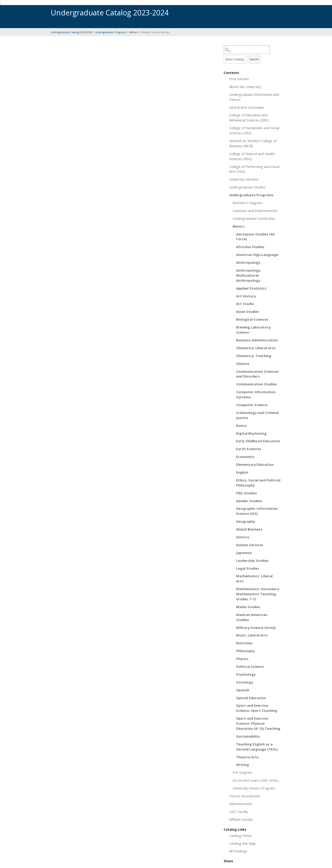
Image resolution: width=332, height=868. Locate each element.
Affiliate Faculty (241, 819)
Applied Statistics (251, 288)
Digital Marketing (251, 433)
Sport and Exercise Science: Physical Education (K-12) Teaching (258, 723)
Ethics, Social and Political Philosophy (258, 483)
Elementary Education (255, 464)
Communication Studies (256, 384)
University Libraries (244, 179)
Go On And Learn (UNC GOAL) (256, 780)
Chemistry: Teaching (254, 356)
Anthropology (248, 262)
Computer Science (252, 405)
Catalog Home (240, 836)
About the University (245, 87)
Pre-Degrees (243, 772)
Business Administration (257, 340)
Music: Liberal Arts (252, 635)
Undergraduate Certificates (254, 218)
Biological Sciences (252, 319)
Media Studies (248, 607)
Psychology (246, 674)
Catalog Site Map (242, 843)
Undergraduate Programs (111, 32)
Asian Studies (248, 311)
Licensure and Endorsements (255, 211)
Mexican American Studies (252, 617)
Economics (245, 457)
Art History (246, 296)
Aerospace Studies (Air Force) (256, 237)
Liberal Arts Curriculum (247, 107)
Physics (242, 659)
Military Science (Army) (256, 628)
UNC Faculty (239, 812)
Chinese (243, 364)
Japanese (244, 553)
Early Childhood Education (258, 441)
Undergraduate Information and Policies (254, 97)
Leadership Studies (252, 560)
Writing (243, 765)
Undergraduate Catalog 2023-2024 (71, 32)
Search (254, 59)
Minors (134, 32)
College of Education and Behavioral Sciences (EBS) (249, 117)
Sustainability (248, 736)
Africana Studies (250, 247)
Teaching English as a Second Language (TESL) (257, 747)
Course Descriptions (245, 796)
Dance (241, 425)
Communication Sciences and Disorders (257, 374)
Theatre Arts (247, 757)
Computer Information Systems (256, 394)
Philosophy (245, 651)
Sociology (245, 682)
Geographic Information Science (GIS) (257, 511)
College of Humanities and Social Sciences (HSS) (254, 130)
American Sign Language (257, 255)
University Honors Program (254, 788)
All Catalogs (238, 851)
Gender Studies (249, 501)
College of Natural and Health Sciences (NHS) (252, 156)
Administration (240, 804)
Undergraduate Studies (247, 187)
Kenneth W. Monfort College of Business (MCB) (253, 143)
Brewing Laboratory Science (253, 330)
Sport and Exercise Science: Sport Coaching (257, 708)
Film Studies (246, 493)
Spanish (243, 690)
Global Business (249, 529)
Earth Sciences (249, 449)
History (243, 537)
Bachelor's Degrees (248, 203)
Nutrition (244, 643)
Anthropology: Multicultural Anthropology (249, 275)
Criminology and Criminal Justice (257, 415)
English (242, 472)
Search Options (252, 54)
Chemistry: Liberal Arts (256, 348)
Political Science (250, 666)
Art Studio (245, 304)
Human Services (250, 545)
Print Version (239, 79)
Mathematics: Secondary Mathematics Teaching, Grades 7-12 (258, 594)
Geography (245, 521)
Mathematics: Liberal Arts (254, 578)
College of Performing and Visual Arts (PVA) (254, 169)
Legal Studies (248, 568)
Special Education (251, 698)
